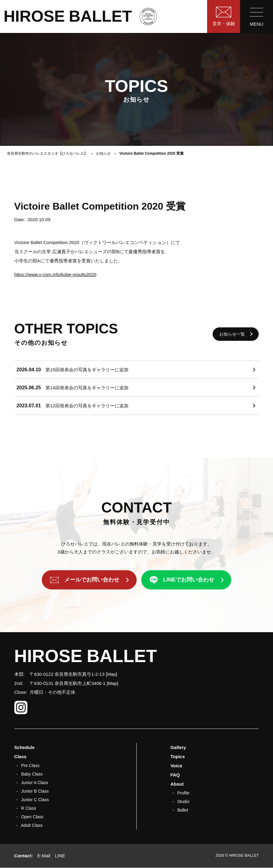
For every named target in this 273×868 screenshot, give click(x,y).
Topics (178, 756)
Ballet (183, 810)
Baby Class (32, 774)
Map (111, 674)
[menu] (257, 16)
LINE (60, 856)
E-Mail (44, 856)
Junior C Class (35, 800)
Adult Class (32, 825)
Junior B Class (35, 791)
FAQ (175, 775)
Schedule (25, 747)
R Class (29, 808)
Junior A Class (35, 783)
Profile (183, 793)
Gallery (178, 747)
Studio (183, 801)
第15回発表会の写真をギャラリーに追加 (87, 370)
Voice (176, 766)
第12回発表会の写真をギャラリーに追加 (87, 406)
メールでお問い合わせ (92, 580)
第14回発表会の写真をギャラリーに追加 (87, 388)
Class (20, 756)
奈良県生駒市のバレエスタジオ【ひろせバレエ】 (47, 153)
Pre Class (30, 765)
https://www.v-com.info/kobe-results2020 (55, 274)
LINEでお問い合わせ (189, 580)
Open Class (32, 817)
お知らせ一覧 (232, 334)
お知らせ (103, 153)
